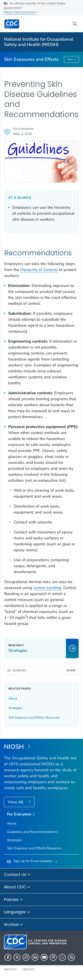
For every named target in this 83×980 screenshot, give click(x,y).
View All (16, 802)
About (13, 699)
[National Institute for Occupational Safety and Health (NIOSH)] (41, 747)
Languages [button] (17, 912)
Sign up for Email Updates (33, 861)
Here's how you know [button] (21, 12)
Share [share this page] (71, 670)
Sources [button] (19, 670)
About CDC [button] (17, 887)
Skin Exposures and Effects (31, 59)
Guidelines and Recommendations (32, 832)
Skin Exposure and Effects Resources (34, 717)
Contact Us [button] (17, 875)
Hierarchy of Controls (39, 270)
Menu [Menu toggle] (72, 60)
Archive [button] (14, 925)
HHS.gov (11, 969)
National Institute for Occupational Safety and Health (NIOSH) (39, 42)
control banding (47, 588)
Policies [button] (14, 900)
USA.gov (29, 969)
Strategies (15, 708)
